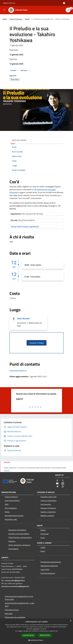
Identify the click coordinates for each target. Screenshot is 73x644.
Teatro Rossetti (23, 318)
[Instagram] (63, 484)
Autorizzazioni (13, 549)
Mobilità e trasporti (47, 516)
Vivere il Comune (16, 19)
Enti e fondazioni (11, 508)
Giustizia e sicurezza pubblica (19, 534)
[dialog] (36, 631)
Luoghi (43, 547)
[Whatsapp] (63, 487)
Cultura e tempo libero (48, 501)
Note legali (9, 614)
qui (59, 195)
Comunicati (45, 534)
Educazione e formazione (17, 530)
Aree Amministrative (12, 501)
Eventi (27, 19)
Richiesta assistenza (48, 573)
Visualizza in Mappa (37, 343)
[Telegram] (57, 487)
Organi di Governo (11, 497)
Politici (7, 512)
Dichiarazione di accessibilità (15, 617)
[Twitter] (63, 481)
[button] (37, 640)
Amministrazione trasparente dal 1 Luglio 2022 (20, 605)
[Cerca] (69, 10)
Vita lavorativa (46, 504)
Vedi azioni (25, 71)
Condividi (15, 71)
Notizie (43, 530)
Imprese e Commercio (48, 508)
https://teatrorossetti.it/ (18, 370)
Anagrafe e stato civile (48, 497)
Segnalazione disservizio (49, 566)
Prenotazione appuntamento (51, 562)
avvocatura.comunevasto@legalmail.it (15, 586)
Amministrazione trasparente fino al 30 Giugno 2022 (19, 598)
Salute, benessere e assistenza (19, 545)
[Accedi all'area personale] (64, 3)
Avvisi (43, 538)
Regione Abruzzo (9, 3)
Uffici (7, 504)
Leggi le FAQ (45, 569)
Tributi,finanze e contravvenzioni (20, 537)
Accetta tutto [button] (28, 635)
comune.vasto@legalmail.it (15, 580)
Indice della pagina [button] (19, 140)
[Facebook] (57, 481)
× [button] (71, 621)
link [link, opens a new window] (57, 631)
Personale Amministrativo (14, 516)
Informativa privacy (12, 610)
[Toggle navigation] (4, 10)
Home (5, 19)
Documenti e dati (11, 519)
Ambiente (12, 541)
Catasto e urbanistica (48, 512)
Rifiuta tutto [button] (45, 635)
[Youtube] (57, 484)
